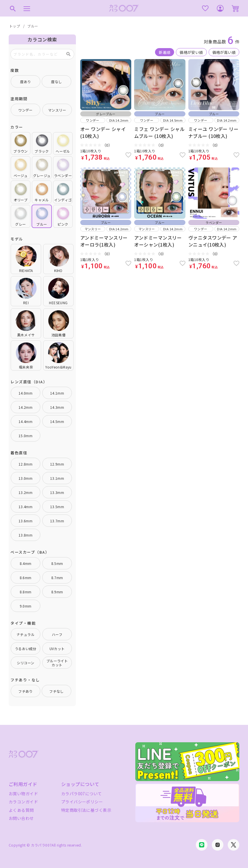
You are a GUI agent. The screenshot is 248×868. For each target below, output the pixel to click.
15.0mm (25, 436)
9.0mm (26, 606)
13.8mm (25, 535)
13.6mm (25, 521)
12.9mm (57, 464)
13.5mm (57, 507)
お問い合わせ (21, 818)
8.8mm (26, 592)
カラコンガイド (23, 802)
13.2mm (25, 492)
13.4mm (25, 507)
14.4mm (25, 421)
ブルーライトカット (57, 663)
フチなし (56, 691)
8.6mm (26, 578)
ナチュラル (25, 634)
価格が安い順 (191, 52)
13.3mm (57, 492)
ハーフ (57, 634)
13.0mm (25, 478)
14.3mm (57, 407)
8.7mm (57, 578)
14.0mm (25, 393)
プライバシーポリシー (82, 802)
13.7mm (57, 521)
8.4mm (26, 563)
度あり (25, 82)
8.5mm (57, 563)
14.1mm (57, 393)
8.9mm (57, 592)
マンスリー (57, 110)
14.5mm (57, 421)
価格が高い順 (224, 52)
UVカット (57, 649)
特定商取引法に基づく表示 (86, 810)
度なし (56, 82)
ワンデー (25, 110)
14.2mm (25, 407)
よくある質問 (21, 810)
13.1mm (57, 478)
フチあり (25, 691)
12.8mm (25, 464)
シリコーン (26, 663)
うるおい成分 (25, 649)
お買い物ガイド (23, 794)
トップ (15, 26)
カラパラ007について (82, 794)
